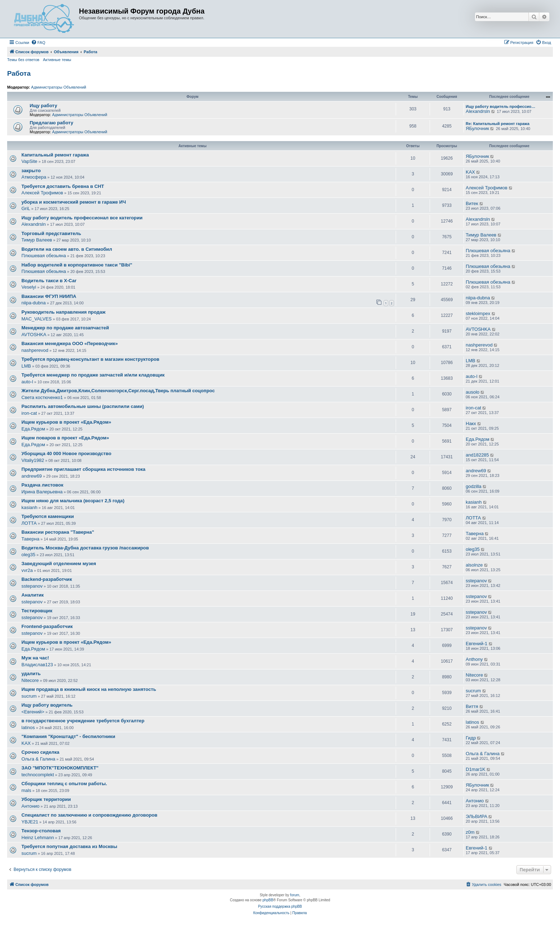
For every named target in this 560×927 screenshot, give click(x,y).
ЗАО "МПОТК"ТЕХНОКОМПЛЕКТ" (60, 768)
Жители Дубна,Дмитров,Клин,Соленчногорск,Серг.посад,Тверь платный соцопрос (118, 391)
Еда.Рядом (33, 429)
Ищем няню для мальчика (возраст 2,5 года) (73, 501)
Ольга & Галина (38, 759)
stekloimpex (478, 313)
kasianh (29, 507)
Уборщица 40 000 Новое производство (66, 453)
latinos (28, 727)
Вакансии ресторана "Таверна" (58, 532)
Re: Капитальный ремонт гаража (497, 124)
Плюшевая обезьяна (44, 256)
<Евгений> (33, 712)
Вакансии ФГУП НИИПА (49, 296)
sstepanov (32, 586)
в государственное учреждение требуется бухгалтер (83, 721)
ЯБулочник (477, 128)
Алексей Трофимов (42, 193)
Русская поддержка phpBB (280, 906)
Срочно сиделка (40, 752)
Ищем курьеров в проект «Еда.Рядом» (66, 422)
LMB (26, 366)
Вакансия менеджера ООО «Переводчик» (70, 343)
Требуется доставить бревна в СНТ (63, 186)
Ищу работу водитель (47, 705)
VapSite (29, 161)
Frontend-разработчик (47, 626)
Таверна (30, 539)
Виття (472, 706)
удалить (31, 674)
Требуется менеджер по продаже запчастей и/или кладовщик (93, 375)
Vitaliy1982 (33, 460)
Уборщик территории (46, 799)
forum (295, 895)
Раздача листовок (42, 485)
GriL (26, 208)
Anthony (474, 659)
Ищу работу (43, 106)
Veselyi (29, 287)
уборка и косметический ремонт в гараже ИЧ (74, 202)
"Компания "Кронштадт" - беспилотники (68, 736)
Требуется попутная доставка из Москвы (69, 846)
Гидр (471, 738)
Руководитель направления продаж (63, 312)
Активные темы (57, 60)
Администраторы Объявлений (59, 87)
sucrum (29, 696)
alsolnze (474, 565)
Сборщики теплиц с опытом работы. (64, 784)
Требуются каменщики (48, 516)
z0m (470, 832)
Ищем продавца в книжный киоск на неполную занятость (89, 689)
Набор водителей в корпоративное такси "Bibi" (77, 265)
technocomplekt (38, 775)
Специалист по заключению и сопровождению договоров (89, 815)
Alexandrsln (478, 111)
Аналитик (32, 595)
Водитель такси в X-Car (49, 281)
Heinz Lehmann (38, 838)
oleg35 (28, 555)
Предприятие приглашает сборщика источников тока (83, 469)
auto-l (27, 382)
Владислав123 (37, 665)
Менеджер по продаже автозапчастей (65, 328)
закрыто (31, 171)
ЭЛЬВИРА (476, 816)
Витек (472, 203)
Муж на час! (35, 658)
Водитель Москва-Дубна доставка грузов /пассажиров (85, 548)
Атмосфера (34, 177)
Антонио (31, 806)
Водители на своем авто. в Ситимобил (67, 249)
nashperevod (35, 350)
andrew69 (32, 476)
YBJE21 (30, 822)
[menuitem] (38, 43)
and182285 (477, 455)
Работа (19, 73)
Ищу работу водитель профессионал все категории (82, 218)
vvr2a (27, 570)
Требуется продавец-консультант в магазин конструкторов (90, 359)
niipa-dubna (34, 303)
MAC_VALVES (37, 319)
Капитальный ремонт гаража (55, 155)
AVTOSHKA (34, 335)
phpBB (268, 900)
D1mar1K (476, 769)
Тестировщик (37, 611)
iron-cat (29, 413)
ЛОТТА (29, 523)
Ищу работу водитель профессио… (501, 106)
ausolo (472, 392)
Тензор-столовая (41, 831)
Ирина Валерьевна (42, 492)
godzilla (474, 486)
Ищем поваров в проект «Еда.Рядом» (65, 438)
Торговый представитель (51, 233)
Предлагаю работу (51, 123)
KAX (470, 172)
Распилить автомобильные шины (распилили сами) (83, 406)
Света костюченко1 (42, 397)
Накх (471, 423)
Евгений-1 (477, 644)
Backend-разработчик (47, 579)
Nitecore (30, 680)
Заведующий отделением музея (59, 564)
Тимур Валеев (37, 240)
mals (26, 790)
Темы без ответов (23, 60)
